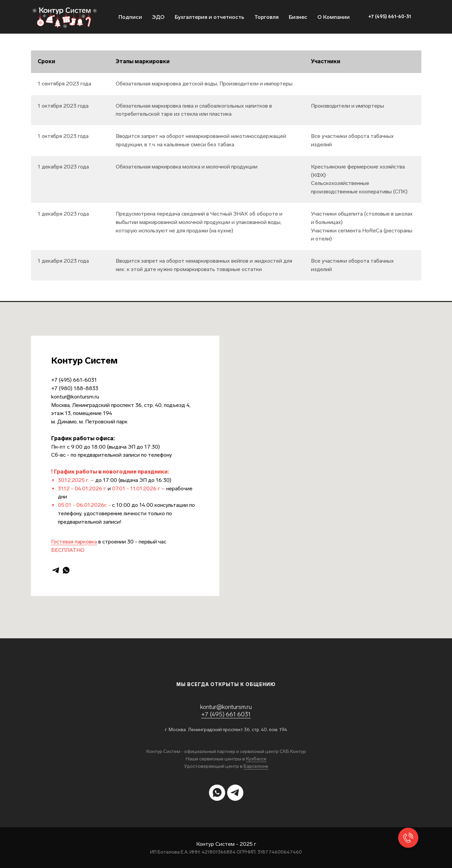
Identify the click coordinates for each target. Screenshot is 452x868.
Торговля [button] (267, 17)
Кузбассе (256, 759)
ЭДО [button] (158, 17)
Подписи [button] (130, 17)
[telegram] (56, 570)
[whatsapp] (66, 570)
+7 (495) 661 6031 (226, 714)
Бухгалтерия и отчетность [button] (210, 17)
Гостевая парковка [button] (74, 542)
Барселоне (256, 766)
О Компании (334, 17)
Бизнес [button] (298, 17)
